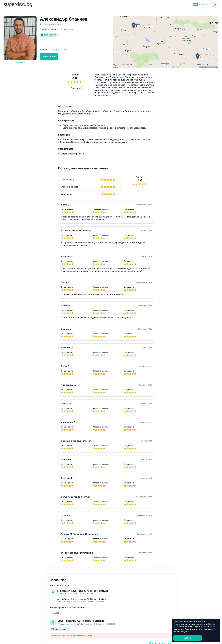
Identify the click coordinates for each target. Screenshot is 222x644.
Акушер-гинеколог (81, 591)
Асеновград (119, 601)
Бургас (116, 607)
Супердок (40, 594)
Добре (188, 638)
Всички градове (121, 624)
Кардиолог (78, 617)
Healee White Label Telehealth (169, 591)
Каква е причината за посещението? (135, 114)
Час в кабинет (49, 35)
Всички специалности (83, 624)
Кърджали (118, 620)
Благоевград (119, 604)
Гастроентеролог (81, 604)
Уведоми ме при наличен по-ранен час (142, 179)
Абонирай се (201, 5)
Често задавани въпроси (156, 220)
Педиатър (77, 598)
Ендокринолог (79, 594)
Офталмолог (79, 611)
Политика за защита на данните (48, 607)
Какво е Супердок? (41, 591)
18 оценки (20, 89)
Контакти (37, 611)
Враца (116, 614)
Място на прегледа (126, 92)
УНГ (74, 601)
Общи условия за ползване (46, 604)
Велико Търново (121, 611)
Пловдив (117, 594)
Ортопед (77, 614)
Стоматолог (78, 620)
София (116, 591)
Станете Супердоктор (43, 598)
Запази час (49, 57)
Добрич (116, 617)
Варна (116, 598)
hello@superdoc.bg (197, 220)
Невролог (77, 607)
